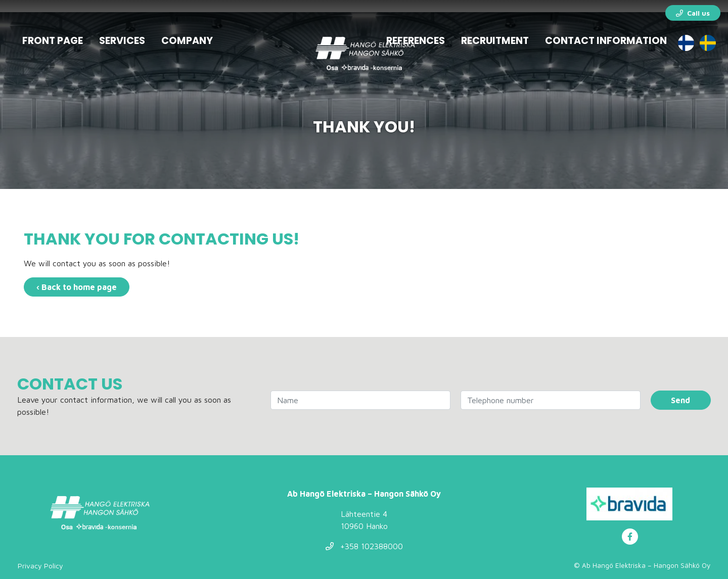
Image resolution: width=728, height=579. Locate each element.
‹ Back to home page (77, 287)
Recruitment (495, 41)
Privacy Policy (40, 566)
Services (122, 41)
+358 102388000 (364, 546)
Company (187, 41)
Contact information (606, 41)
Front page (53, 41)
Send (680, 400)
